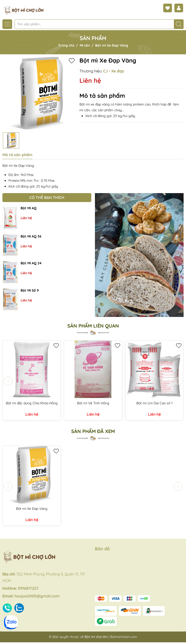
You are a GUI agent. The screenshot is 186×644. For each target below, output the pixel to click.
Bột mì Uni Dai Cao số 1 (154, 403)
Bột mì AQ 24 (31, 263)
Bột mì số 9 (30, 290)
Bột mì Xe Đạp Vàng (32, 509)
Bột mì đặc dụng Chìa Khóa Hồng (32, 403)
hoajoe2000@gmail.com (37, 596)
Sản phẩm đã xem (93, 431)
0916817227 (28, 588)
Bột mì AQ (29, 208)
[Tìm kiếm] (179, 24)
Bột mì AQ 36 (31, 236)
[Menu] (7, 24)
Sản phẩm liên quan (93, 326)
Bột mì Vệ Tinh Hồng (93, 403)
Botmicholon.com (124, 637)
